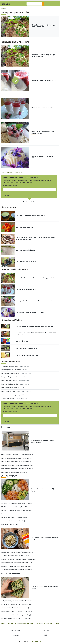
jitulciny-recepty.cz (9, 476)
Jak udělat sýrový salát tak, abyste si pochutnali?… (17, 618)
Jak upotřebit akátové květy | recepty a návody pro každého (44, 26)
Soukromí (45, 623)
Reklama (23, 623)
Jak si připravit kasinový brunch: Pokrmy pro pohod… (17, 552)
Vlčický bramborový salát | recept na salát (14, 507)
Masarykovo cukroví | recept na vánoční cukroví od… (17, 510)
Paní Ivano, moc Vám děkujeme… (11, 391)
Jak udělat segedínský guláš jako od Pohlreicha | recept (34, 327)
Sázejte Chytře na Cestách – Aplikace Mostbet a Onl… (18, 469)
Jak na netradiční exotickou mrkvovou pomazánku (16, 604)
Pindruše (4, 514)
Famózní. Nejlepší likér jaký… (10, 381)
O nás (17, 623)
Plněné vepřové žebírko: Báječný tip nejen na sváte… (17, 563)
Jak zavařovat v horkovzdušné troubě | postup (15, 521)
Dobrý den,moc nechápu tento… (11, 373)
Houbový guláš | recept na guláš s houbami (14, 517)
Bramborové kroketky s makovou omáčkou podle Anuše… (19, 559)
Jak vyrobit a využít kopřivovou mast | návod (31, 216)
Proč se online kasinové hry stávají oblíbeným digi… (17, 462)
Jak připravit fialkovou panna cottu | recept (30, 312)
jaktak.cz (4, 623)
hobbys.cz (6, 427)
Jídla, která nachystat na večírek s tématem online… (17, 601)
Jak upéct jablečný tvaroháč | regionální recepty (16, 556)
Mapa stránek (54, 623)
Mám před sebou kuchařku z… (10, 388)
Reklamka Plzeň (36, 642)
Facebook (26, 202)
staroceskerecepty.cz (10, 524)
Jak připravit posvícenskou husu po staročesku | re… (17, 570)
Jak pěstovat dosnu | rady (24, 227)
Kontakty (11, 623)
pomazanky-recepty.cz (11, 573)
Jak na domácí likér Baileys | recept (28, 355)
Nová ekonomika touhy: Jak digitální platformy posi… (17, 465)
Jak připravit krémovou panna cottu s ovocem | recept (34, 301)
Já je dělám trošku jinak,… (9, 395)
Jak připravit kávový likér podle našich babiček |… (16, 566)
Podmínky (38, 623)
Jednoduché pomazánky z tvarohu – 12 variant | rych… (18, 611)
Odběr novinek (15, 630)
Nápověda (30, 623)
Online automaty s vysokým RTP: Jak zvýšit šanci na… (18, 455)
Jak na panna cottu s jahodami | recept (43, 80)
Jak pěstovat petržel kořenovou (27, 348)
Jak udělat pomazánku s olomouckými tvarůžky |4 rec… (18, 615)
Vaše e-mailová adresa (10, 186)
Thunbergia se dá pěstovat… (10, 366)
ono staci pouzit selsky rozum (11, 370)
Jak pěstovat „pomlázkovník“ (26, 250)
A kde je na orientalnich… (9, 398)
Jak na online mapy (22, 341)
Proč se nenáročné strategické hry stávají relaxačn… (17, 458)
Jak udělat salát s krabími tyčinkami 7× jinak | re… (16, 608)
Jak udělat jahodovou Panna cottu (42, 108)
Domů (3, 9)
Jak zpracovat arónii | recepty (26, 262)
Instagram (34, 202)
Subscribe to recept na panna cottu (12, 173)
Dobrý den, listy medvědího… (10, 377)
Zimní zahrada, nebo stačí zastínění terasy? (15, 472)
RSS (46, 635)
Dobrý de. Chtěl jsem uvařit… (10, 384)
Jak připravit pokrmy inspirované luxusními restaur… (17, 503)
